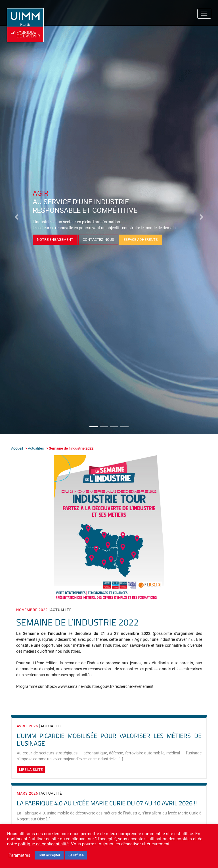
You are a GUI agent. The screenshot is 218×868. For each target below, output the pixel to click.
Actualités (36, 448)
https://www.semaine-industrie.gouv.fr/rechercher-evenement (99, 686)
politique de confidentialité (43, 844)
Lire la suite (31, 770)
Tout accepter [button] (49, 855)
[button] (16, 217)
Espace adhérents (141, 239)
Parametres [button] (19, 855)
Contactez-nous (98, 239)
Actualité (61, 610)
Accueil (17, 448)
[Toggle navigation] (204, 14)
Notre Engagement (55, 239)
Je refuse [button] (76, 855)
